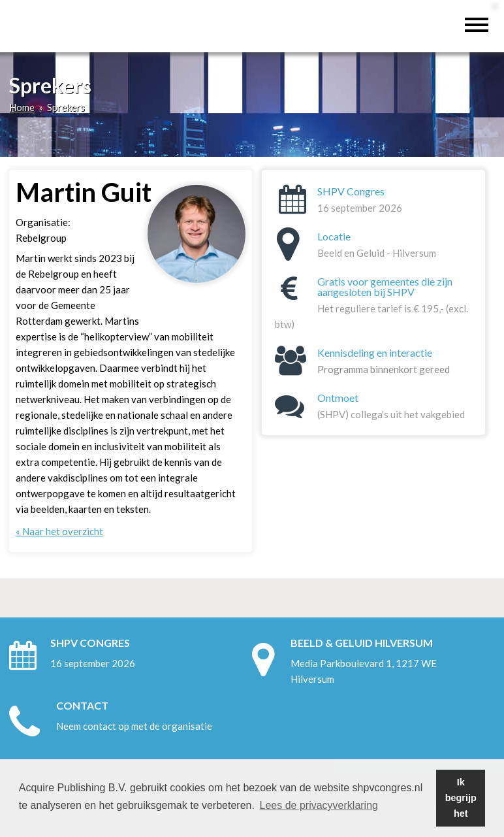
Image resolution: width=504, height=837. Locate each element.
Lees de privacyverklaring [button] (319, 805)
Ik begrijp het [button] (461, 798)
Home (22, 107)
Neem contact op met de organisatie (134, 726)
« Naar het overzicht (59, 531)
